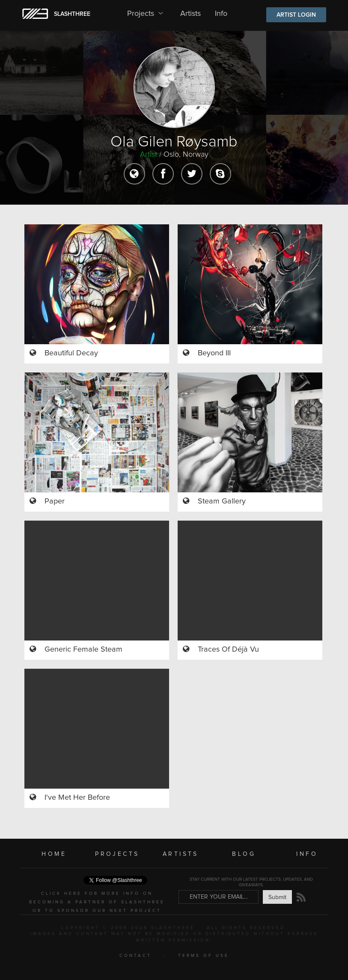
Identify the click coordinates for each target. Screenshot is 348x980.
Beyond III (214, 353)
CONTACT (135, 956)
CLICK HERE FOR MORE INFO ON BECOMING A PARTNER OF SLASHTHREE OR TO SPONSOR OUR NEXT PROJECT (97, 902)
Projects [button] (147, 14)
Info (221, 14)
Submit (277, 897)
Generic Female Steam (83, 649)
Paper (55, 501)
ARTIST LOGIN (296, 15)
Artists (190, 14)
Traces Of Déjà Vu (228, 649)
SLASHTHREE (72, 14)
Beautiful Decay (71, 353)
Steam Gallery (222, 501)
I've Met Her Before (77, 798)
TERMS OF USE (204, 956)
